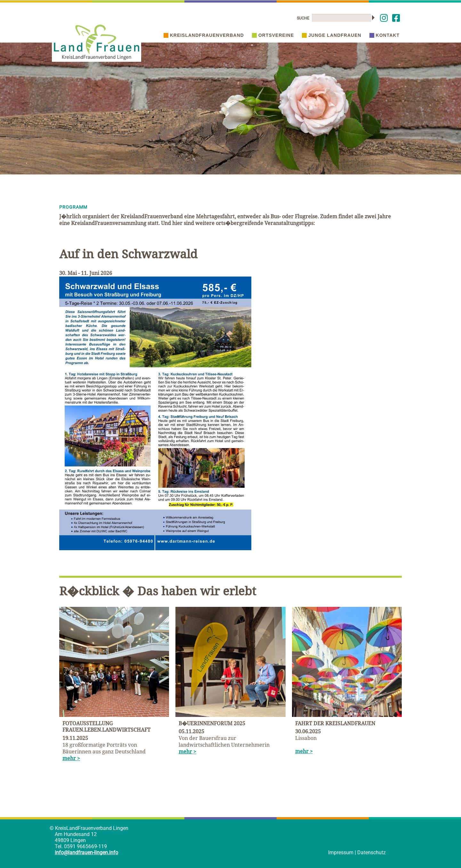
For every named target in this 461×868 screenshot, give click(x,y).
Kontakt (384, 35)
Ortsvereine (273, 35)
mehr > (71, 758)
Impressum (341, 852)
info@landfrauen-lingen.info (86, 852)
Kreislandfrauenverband (204, 35)
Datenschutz (372, 852)
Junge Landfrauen (332, 35)
